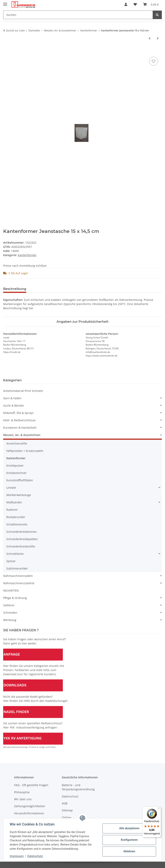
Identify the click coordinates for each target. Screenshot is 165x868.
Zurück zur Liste (15, 30)
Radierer (12, 510)
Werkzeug (10, 620)
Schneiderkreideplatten (22, 539)
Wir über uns (23, 799)
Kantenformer (27, 255)
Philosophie (22, 792)
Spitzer (11, 561)
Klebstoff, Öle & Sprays (18, 413)
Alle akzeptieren (129, 828)
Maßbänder (14, 502)
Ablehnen (129, 851)
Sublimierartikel (17, 568)
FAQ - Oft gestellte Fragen (31, 785)
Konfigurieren (129, 840)
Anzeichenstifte (17, 443)
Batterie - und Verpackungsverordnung (78, 787)
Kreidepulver (15, 465)
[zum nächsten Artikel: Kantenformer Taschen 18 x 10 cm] (158, 38)
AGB (65, 803)
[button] (126, 4)
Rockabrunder (16, 517)
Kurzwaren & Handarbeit (20, 428)
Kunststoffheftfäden (20, 480)
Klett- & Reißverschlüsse (19, 420)
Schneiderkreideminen (22, 532)
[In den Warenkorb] (6, 51)
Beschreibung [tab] (15, 289)
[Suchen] (78, 15)
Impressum (17, 856)
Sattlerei (9, 605)
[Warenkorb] (151, 4)
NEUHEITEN (11, 590)
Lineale (11, 488)
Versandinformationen (29, 813)
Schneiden (10, 613)
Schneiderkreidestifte (21, 546)
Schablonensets (17, 524)
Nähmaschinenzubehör (19, 583)
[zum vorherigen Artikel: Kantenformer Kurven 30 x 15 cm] (150, 38)
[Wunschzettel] (135, 4)
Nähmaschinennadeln (18, 576)
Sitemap (67, 810)
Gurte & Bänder (14, 405)
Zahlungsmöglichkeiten (30, 806)
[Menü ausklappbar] (5, 2)
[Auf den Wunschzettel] (153, 61)
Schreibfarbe (15, 554)
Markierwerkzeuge (19, 495)
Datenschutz (35, 856)
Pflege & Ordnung (15, 598)
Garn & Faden (12, 398)
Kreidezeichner (16, 473)
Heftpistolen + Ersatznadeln (25, 451)
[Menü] (159, 809)
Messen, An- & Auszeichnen (22, 435)
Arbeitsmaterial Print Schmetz (23, 391)
